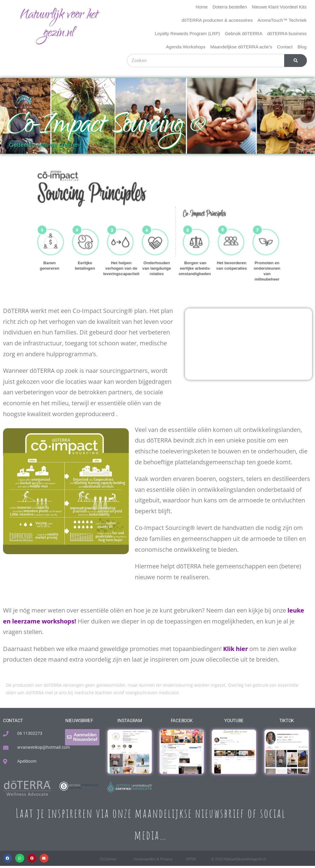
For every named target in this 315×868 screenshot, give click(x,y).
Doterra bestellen (230, 7)
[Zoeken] (296, 61)
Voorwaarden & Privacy (153, 859)
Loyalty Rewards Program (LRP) (187, 33)
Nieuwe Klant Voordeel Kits (279, 7)
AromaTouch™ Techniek (282, 20)
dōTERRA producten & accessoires (217, 20)
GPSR (191, 859)
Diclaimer (108, 859)
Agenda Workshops (186, 47)
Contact (285, 47)
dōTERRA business (287, 33)
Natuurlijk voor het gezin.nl (59, 25)
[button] (7, 858)
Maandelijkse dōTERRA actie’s (241, 47)
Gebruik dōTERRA (244, 33)
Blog (302, 47)
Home (202, 7)
